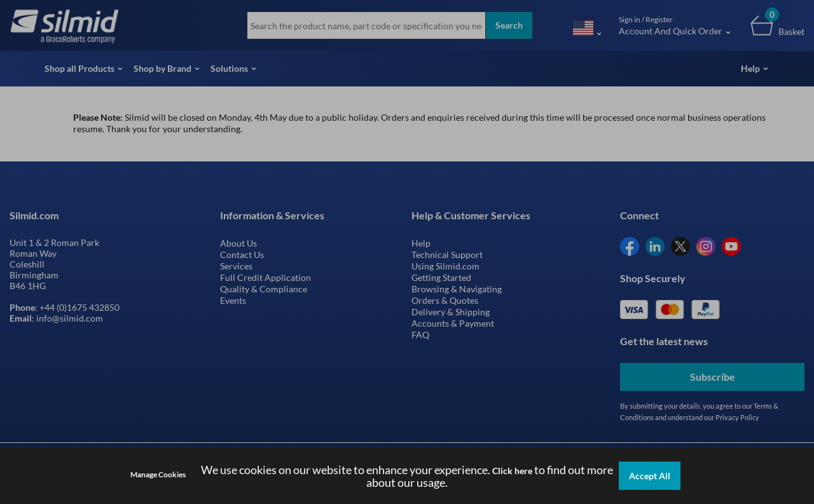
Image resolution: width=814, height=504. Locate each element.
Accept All (650, 476)
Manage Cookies (158, 474)
